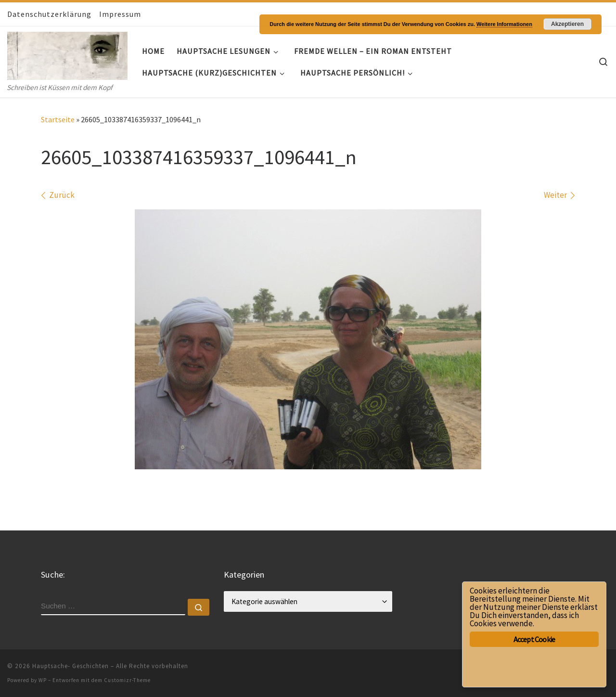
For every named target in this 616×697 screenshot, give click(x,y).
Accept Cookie (534, 639)
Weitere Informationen (504, 24)
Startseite (58, 119)
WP (43, 680)
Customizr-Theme (127, 680)
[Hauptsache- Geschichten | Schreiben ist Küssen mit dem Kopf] (67, 54)
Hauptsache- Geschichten (71, 666)
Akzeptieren (567, 24)
